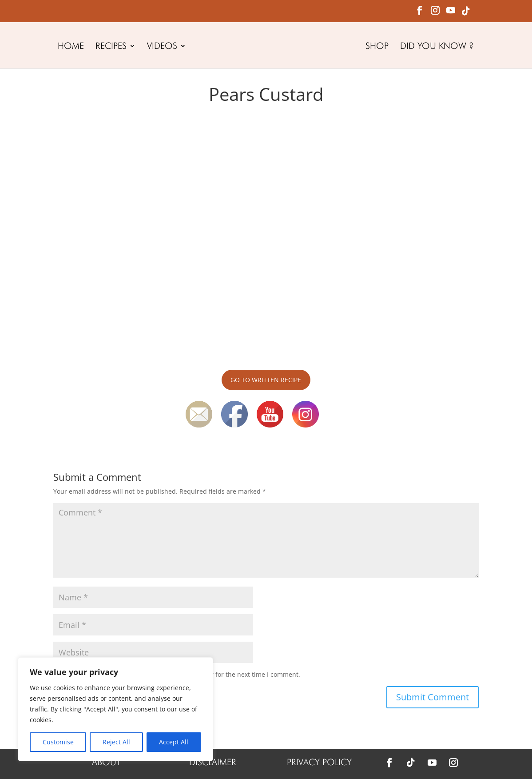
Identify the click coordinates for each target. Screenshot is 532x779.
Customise (58, 742)
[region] (115, 709)
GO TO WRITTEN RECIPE (266, 380)
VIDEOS (162, 47)
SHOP (377, 47)
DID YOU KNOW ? (437, 47)
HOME (71, 47)
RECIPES (111, 47)
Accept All (174, 742)
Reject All (116, 742)
